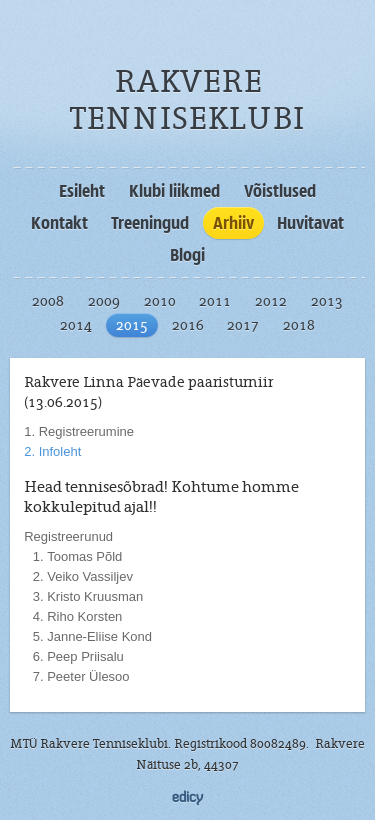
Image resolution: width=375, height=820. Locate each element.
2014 (76, 325)
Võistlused (280, 191)
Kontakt (59, 223)
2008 (48, 301)
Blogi (187, 255)
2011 (215, 301)
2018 (299, 325)
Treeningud (150, 223)
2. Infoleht (52, 451)
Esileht (82, 191)
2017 (243, 325)
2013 (327, 301)
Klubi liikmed (174, 191)
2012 (271, 301)
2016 (188, 325)
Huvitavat (310, 223)
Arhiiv (233, 223)
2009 (104, 301)
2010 (160, 301)
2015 (132, 325)
